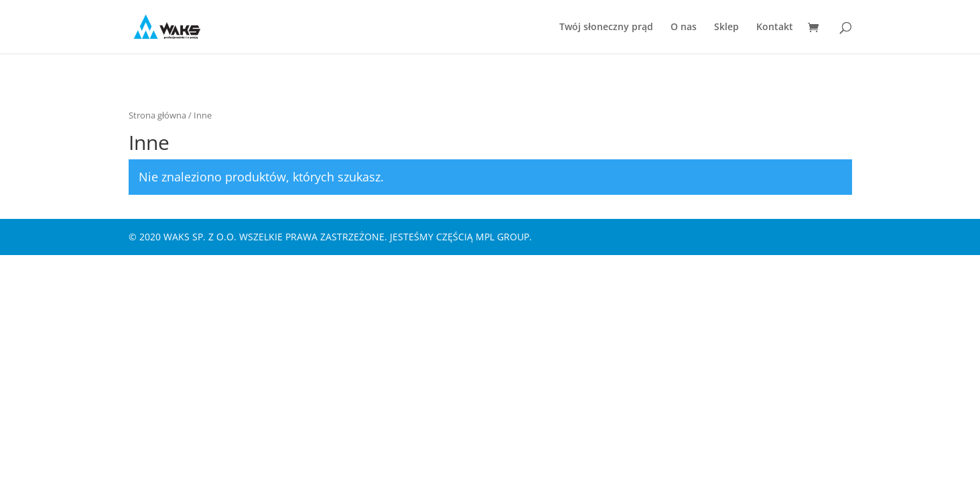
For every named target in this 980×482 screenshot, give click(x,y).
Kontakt (775, 27)
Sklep (726, 27)
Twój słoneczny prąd (606, 27)
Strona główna (157, 115)
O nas (684, 27)
